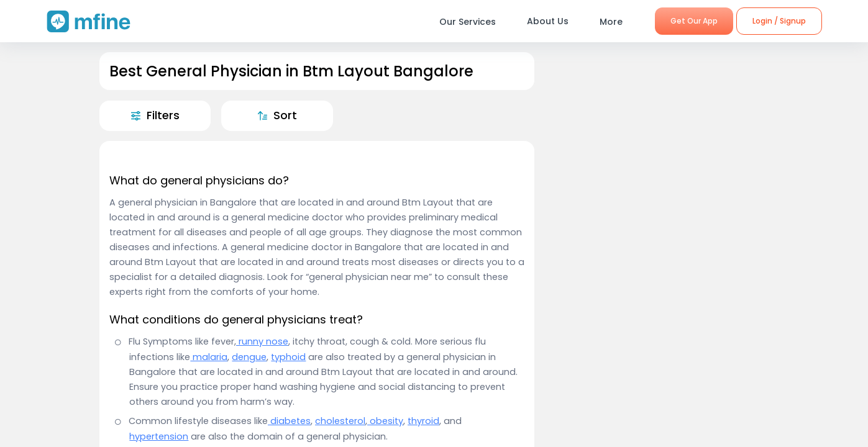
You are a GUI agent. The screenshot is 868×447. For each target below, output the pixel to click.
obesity (385, 421)
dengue (249, 357)
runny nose (262, 341)
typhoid (288, 357)
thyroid (423, 421)
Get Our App (694, 21)
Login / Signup (779, 21)
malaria (209, 357)
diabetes (289, 421)
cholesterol (340, 421)
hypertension (159, 436)
